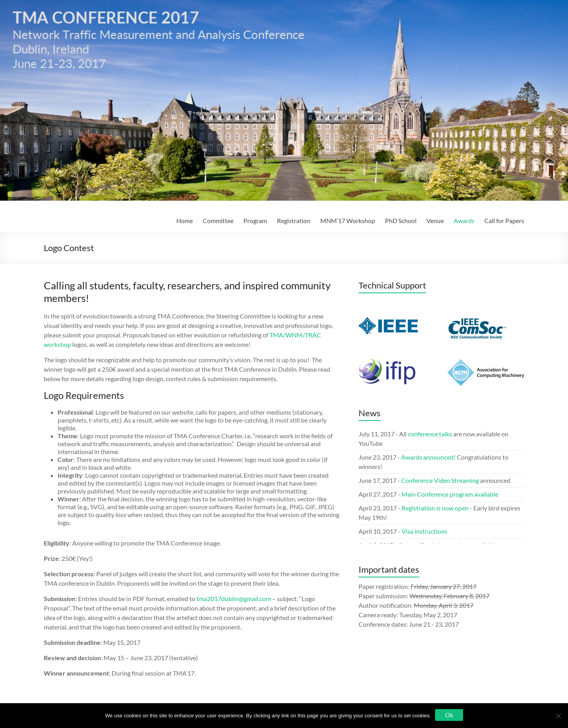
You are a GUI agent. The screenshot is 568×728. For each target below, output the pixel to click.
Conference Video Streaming (440, 480)
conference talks (430, 434)
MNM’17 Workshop (348, 221)
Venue (435, 221)
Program (255, 221)
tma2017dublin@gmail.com (234, 599)
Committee (218, 221)
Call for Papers (504, 221)
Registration (294, 221)
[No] (558, 716)
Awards (464, 221)
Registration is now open (436, 508)
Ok (449, 715)
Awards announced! (428, 457)
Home (185, 221)
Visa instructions (424, 531)
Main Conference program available (450, 494)
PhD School (401, 221)
